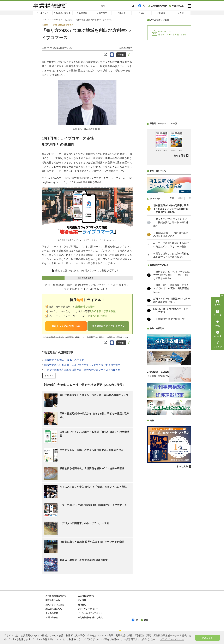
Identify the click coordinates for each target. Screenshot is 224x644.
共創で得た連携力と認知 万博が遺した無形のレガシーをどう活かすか (82, 370)
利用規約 (82, 605)
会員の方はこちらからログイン (108, 326)
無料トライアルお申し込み (66, 326)
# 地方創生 (102, 13)
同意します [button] (208, 638)
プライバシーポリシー (88, 609)
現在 (172, 198)
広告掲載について (86, 596)
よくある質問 (52, 613)
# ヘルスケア (43, 13)
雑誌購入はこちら (54, 609)
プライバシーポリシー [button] (172, 639)
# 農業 (181, 13)
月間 (189, 198)
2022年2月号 (126, 48)
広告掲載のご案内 (158, 6)
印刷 (121, 55)
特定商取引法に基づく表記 (90, 617)
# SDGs (161, 13)
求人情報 (82, 600)
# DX (141, 13)
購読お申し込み (53, 600)
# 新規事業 (82, 13)
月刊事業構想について (56, 596)
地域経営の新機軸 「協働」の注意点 (64, 360)
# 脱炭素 (122, 13)
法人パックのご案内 (55, 605)
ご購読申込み (176, 6)
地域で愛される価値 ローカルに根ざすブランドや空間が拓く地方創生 (82, 365)
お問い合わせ (52, 617)
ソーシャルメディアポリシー (91, 613)
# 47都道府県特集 (62, 13)
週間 (180, 198)
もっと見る (49, 376)
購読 (145, 620)
